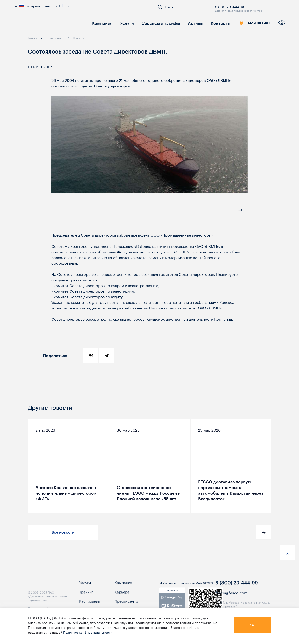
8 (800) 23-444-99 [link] (237, 587)
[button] (240, 211)
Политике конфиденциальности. (88, 632)
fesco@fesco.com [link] (231, 596)
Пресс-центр (126, 605)
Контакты (208, 23)
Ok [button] (252, 625)
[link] (172, 606)
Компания (101, 23)
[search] (168, 9)
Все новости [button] (63, 532)
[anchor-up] (288, 553)
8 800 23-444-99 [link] (230, 6)
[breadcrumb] (33, 38)
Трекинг (86, 596)
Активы (185, 23)
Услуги (123, 23)
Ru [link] (58, 5)
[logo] (49, 24)
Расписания (90, 605)
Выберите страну (33, 6)
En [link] (68, 5)
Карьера (122, 596)
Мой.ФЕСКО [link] (248, 24)
